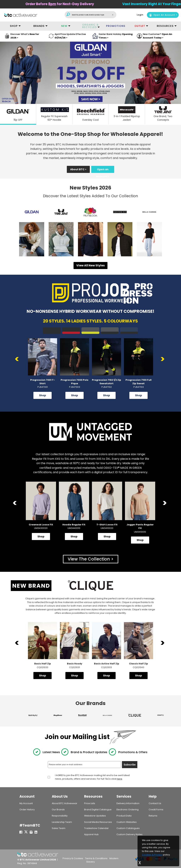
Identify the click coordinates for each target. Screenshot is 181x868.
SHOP (14, 26)
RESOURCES (165, 26)
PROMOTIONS (116, 26)
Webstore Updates (95, 816)
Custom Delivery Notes (129, 834)
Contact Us (155, 803)
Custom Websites (127, 822)
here (119, 779)
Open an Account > (103, 170)
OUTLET (140, 26)
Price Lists (90, 803)
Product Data (124, 816)
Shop (43, 395)
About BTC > (78, 169)
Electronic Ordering (128, 810)
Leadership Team (62, 822)
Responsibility (60, 816)
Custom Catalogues (128, 828)
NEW (64, 26)
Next (163, 359)
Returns (153, 816)
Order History (27, 810)
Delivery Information (128, 803)
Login (140, 15)
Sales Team (59, 828)
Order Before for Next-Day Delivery (77, 4)
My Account (26, 803)
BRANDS (39, 26)
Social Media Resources (98, 822)
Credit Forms (156, 810)
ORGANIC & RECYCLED (90, 26)
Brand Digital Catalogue (98, 810)
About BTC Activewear (65, 803)
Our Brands (58, 810)
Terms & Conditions (96, 858)
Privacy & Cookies (73, 858)
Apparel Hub (91, 834)
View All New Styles (90, 265)
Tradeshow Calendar (96, 828)
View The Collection (89, 559)
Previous (18, 359)
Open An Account (162, 15)
